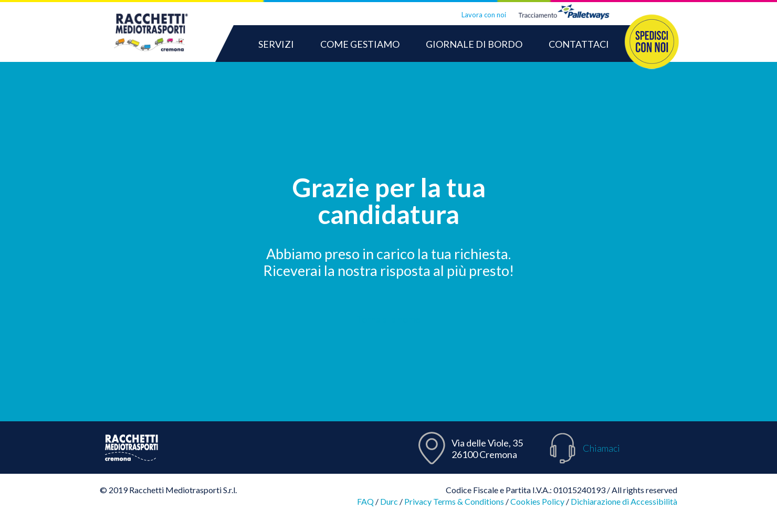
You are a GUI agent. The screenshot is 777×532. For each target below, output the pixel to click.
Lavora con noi (484, 15)
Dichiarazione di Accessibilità (624, 501)
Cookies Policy (537, 501)
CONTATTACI (579, 44)
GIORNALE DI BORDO (474, 44)
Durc (389, 501)
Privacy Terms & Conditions (454, 501)
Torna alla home (388, 318)
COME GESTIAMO (360, 44)
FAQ (365, 501)
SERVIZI (276, 44)
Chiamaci (601, 448)
